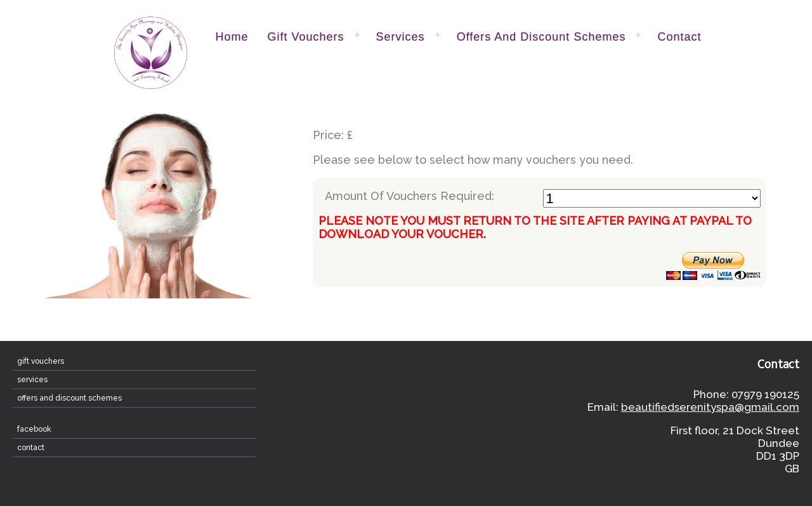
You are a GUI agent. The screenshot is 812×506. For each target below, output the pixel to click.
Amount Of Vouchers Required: (543, 198)
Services (401, 37)
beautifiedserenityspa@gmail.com (710, 407)
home (232, 37)
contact (679, 37)
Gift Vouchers (306, 37)
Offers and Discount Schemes (541, 37)
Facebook (34, 429)
